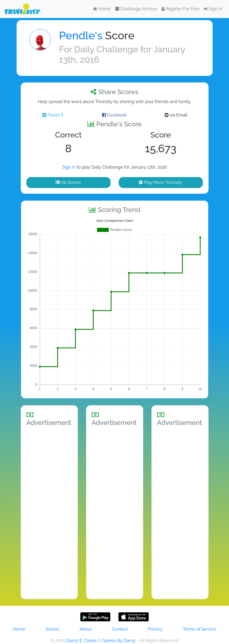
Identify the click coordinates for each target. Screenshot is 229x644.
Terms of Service (199, 629)
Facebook (114, 115)
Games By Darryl (119, 641)
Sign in (69, 167)
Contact (120, 629)
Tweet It (53, 115)
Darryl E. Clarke (82, 641)
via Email (176, 115)
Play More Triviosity (161, 182)
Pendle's (81, 35)
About (86, 629)
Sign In (213, 9)
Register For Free (181, 9)
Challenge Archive (136, 9)
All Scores (68, 182)
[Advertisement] (49, 512)
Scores (52, 629)
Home (102, 9)
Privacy (155, 629)
